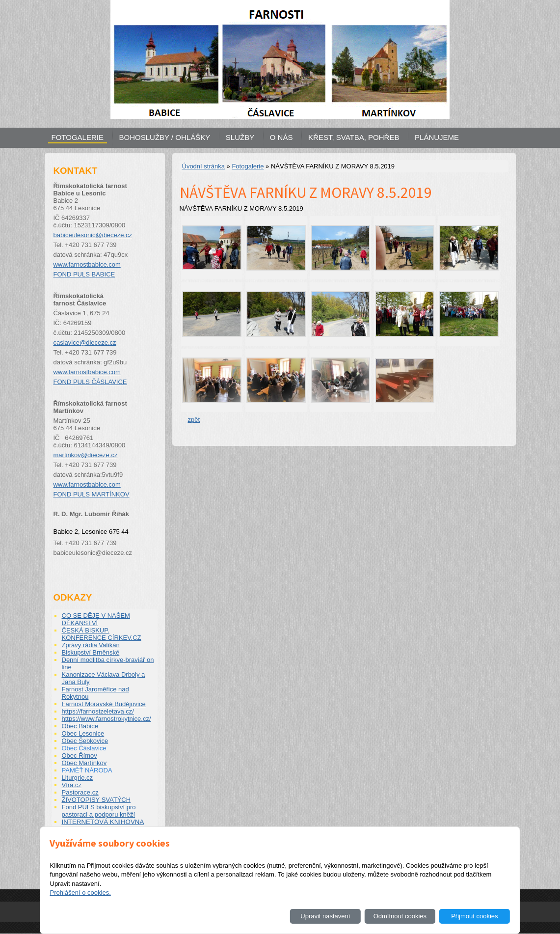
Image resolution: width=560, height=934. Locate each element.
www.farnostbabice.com (87, 264)
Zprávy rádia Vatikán (91, 645)
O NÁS (281, 137)
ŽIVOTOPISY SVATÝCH (96, 800)
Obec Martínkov (84, 763)
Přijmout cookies (474, 916)
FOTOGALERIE (78, 137)
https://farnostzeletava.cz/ (98, 711)
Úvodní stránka (203, 166)
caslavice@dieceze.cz (85, 343)
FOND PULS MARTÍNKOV (92, 494)
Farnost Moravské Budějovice (104, 704)
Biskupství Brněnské (91, 652)
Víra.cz (72, 785)
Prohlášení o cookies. (80, 893)
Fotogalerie (248, 166)
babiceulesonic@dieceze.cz (93, 235)
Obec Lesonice (83, 733)
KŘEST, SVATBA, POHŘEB (354, 137)
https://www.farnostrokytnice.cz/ (107, 719)
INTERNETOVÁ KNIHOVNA (103, 822)
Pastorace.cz (80, 792)
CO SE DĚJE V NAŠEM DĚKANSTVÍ (96, 619)
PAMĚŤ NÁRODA (87, 770)
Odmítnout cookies (400, 916)
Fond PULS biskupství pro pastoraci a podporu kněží (99, 811)
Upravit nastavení (325, 916)
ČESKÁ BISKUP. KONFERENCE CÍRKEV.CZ (102, 634)
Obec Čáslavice (84, 748)
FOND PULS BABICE (84, 274)
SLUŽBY (240, 137)
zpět (194, 420)
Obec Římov (80, 755)
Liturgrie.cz (78, 778)
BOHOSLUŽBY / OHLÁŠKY (165, 137)
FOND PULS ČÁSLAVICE (90, 382)
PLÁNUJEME (437, 137)
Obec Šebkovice (85, 741)
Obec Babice (80, 726)
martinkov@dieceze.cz (86, 455)
